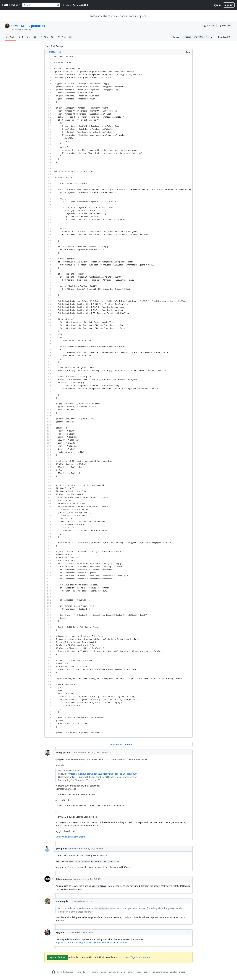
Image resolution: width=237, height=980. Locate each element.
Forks (65, 37)
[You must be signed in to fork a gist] (225, 26)
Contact (131, 972)
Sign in (217, 5)
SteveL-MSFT (20, 26)
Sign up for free (57, 957)
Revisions (28, 37)
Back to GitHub (81, 5)
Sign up (229, 5)
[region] (118, 396)
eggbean (61, 932)
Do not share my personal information (169, 972)
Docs (123, 972)
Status (104, 972)
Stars (47, 37)
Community (114, 972)
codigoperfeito (64, 752)
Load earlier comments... (123, 744)
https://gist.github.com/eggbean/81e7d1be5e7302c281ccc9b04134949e (91, 942)
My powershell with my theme (70, 837)
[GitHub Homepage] (54, 972)
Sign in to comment (141, 957)
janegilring (62, 849)
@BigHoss (61, 759)
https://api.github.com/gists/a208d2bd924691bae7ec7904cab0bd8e (103, 774)
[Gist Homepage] (11, 5)
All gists (67, 5)
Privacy (86, 972)
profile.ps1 (39, 26)
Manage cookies (143, 972)
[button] (211, 37)
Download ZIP (224, 37)
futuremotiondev (65, 879)
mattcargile (62, 901)
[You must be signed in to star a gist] (210, 26)
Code (11, 37)
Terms (78, 972)
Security (95, 972)
